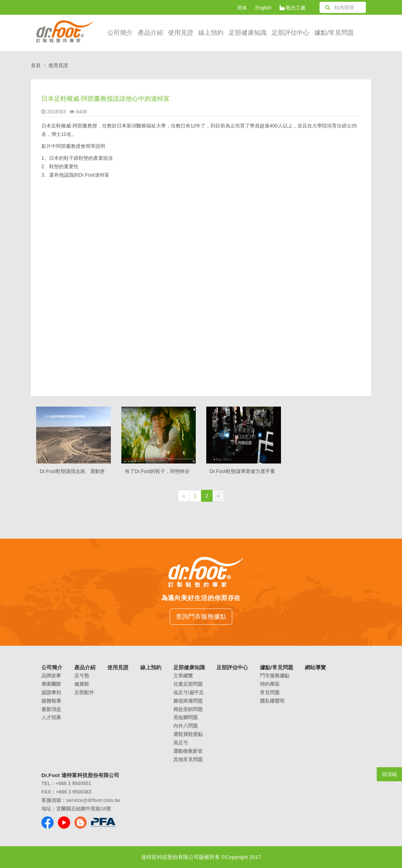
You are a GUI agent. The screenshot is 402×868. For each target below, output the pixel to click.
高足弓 (181, 743)
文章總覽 (183, 676)
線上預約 (211, 33)
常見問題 (270, 692)
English (263, 8)
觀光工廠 (293, 8)
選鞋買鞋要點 (188, 734)
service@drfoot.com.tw (93, 800)
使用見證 (181, 33)
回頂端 (389, 774)
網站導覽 (315, 667)
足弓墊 (82, 676)
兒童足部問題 (188, 684)
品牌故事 (51, 676)
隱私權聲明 (272, 701)
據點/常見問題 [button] (334, 33)
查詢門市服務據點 (201, 617)
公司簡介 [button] (120, 33)
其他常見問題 (188, 759)
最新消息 (51, 709)
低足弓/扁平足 (189, 692)
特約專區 (270, 684)
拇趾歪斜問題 (188, 709)
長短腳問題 (186, 717)
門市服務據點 (275, 676)
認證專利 (51, 692)
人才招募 (51, 717)
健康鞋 (82, 684)
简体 (242, 8)
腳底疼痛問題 (188, 701)
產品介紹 (150, 33)
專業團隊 (51, 684)
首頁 (36, 65)
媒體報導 (51, 701)
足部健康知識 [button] (248, 33)
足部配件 (84, 692)
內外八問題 (186, 726)
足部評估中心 (290, 33)
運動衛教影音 (188, 751)
